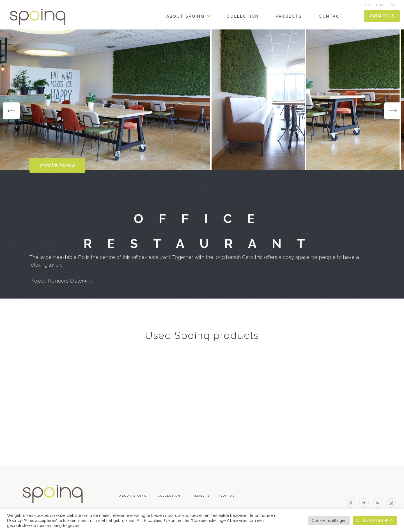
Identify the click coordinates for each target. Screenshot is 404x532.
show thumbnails (57, 165)
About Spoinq (185, 16)
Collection (243, 16)
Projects (289, 16)
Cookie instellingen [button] (329, 520)
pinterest (350, 503)
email (364, 503)
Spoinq (45, 17)
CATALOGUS (382, 16)
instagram (391, 503)
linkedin (377, 503)
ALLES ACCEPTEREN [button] (375, 520)
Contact (331, 16)
